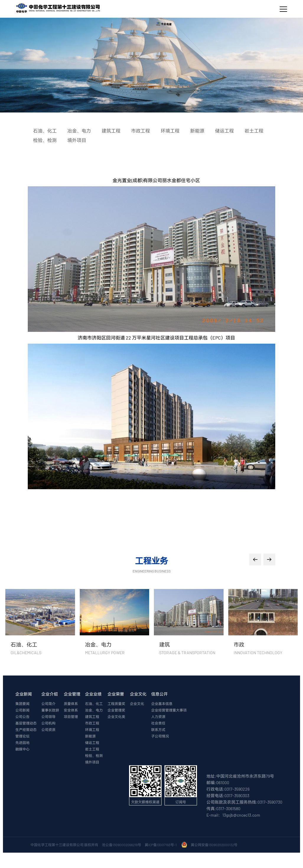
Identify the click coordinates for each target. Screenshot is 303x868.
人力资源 (158, 717)
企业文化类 (116, 717)
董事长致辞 (50, 710)
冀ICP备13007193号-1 (161, 845)
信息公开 (159, 694)
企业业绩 (93, 694)
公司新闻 (22, 710)
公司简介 (48, 704)
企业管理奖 (116, 710)
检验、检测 (94, 756)
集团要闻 (22, 704)
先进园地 (22, 743)
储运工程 (92, 743)
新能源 (90, 736)
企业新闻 (24, 694)
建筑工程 (92, 717)
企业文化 (138, 694)
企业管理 (72, 694)
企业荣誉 (116, 694)
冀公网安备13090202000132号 (215, 845)
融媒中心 (22, 749)
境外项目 (92, 762)
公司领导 (48, 717)
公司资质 (48, 730)
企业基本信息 (162, 704)
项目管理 (71, 717)
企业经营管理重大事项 (169, 710)
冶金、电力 (94, 710)
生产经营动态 (26, 730)
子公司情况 (160, 736)
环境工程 (92, 730)
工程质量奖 (116, 704)
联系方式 (158, 730)
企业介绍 (50, 694)
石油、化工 (94, 704)
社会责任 (158, 723)
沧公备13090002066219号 (122, 845)
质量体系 (71, 704)
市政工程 (92, 723)
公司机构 (48, 723)
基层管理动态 (26, 723)
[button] (255, 559)
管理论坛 (22, 736)
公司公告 (22, 717)
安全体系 (71, 710)
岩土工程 (92, 749)
